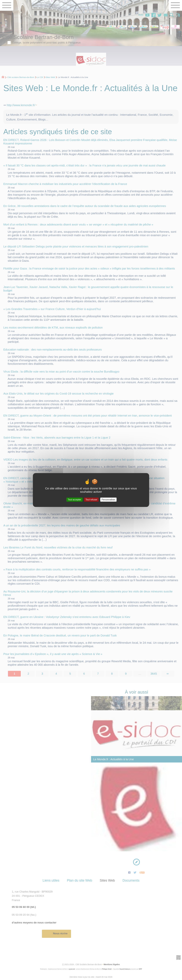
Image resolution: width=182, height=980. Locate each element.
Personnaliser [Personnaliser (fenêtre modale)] (108, 500)
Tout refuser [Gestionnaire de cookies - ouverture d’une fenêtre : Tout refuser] (91, 500)
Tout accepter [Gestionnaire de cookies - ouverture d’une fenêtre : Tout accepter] (74, 500)
